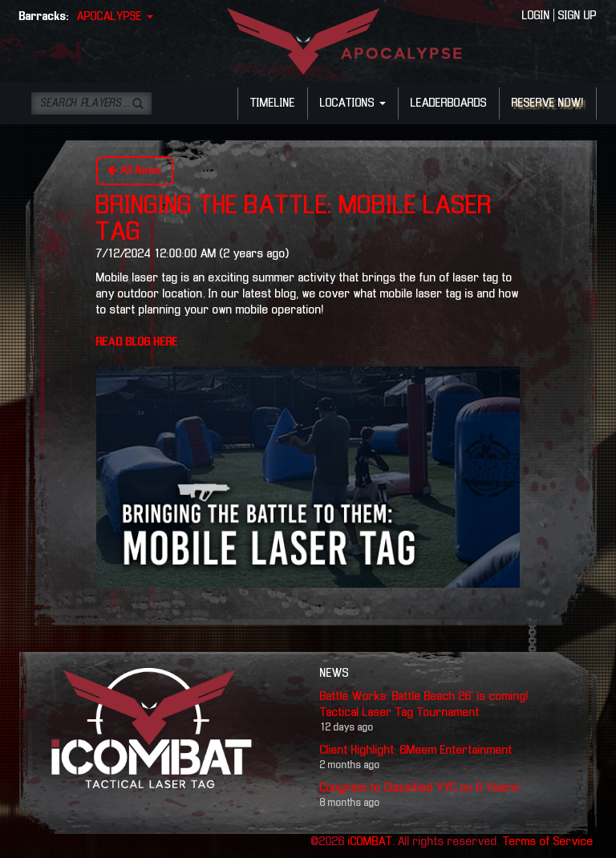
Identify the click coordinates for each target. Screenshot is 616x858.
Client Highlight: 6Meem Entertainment (416, 751)
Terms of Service (548, 842)
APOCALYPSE (115, 17)
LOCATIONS (353, 103)
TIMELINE (273, 103)
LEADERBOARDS (449, 103)
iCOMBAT (370, 842)
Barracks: (44, 17)
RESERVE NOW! (548, 103)
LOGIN (536, 16)
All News (135, 170)
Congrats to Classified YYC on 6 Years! (420, 788)
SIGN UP (577, 16)
